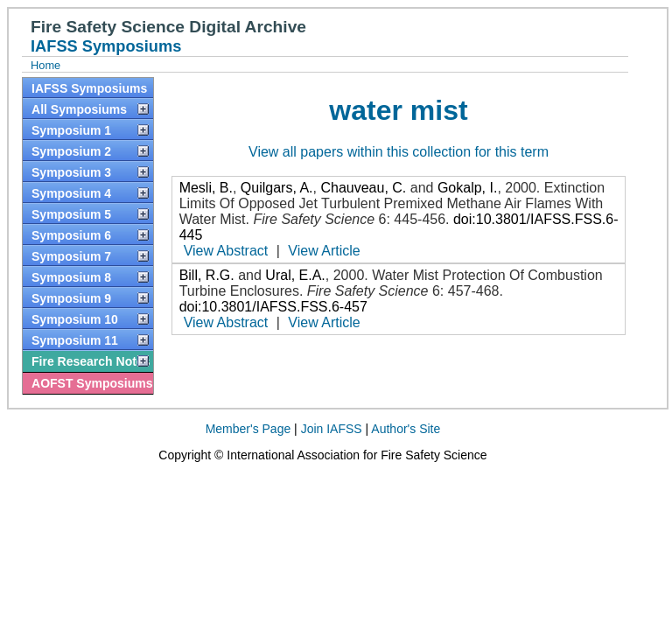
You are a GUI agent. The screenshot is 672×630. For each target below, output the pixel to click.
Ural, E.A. (295, 275)
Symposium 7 (71, 256)
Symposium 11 (75, 340)
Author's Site (406, 429)
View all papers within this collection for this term (399, 152)
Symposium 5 (71, 214)
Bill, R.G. (207, 275)
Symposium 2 (71, 151)
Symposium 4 (71, 193)
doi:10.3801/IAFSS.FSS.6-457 (273, 307)
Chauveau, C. (363, 188)
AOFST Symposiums (92, 383)
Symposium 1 (71, 130)
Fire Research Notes (91, 361)
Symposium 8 (71, 277)
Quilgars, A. (277, 188)
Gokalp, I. (467, 188)
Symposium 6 (71, 235)
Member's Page (248, 429)
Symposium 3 (71, 172)
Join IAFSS (332, 429)
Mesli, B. (206, 188)
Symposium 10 (75, 319)
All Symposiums (79, 109)
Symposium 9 (71, 298)
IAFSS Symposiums (89, 88)
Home (45, 65)
